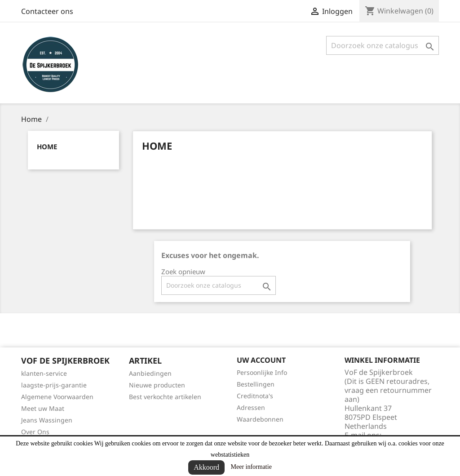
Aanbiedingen (150, 373)
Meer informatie (251, 467)
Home (47, 147)
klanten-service (44, 373)
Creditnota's (255, 396)
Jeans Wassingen (47, 420)
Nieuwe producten (157, 385)
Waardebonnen (260, 419)
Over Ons (35, 432)
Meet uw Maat (43, 408)
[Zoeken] (383, 45)
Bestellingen (256, 384)
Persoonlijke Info (262, 372)
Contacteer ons (47, 11)
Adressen (251, 407)
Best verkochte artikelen (165, 397)
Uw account (261, 360)
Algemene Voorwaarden (57, 397)
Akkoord (206, 467)
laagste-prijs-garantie (54, 385)
